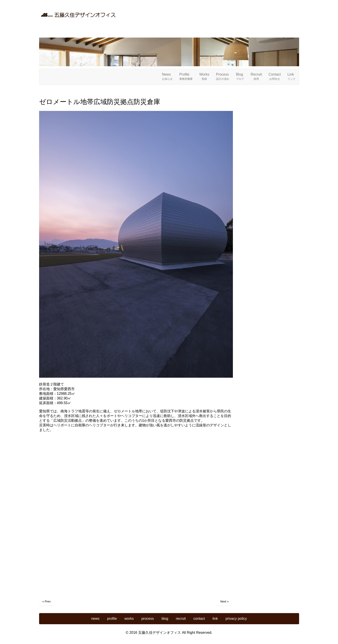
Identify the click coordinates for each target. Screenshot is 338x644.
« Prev (47, 601)
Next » (224, 601)
